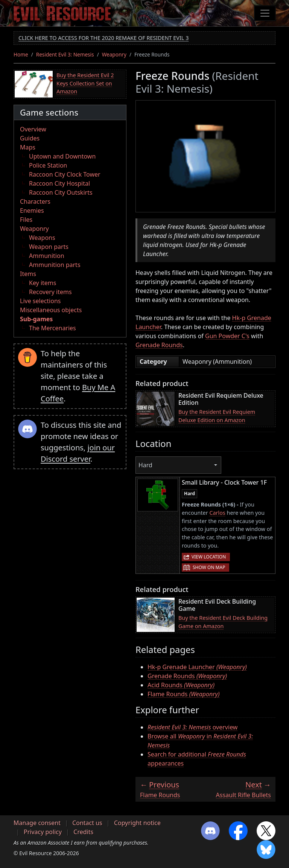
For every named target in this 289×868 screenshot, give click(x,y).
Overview (33, 129)
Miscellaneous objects (51, 310)
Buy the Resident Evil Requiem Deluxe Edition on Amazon (217, 416)
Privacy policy (43, 832)
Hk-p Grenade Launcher (197, 667)
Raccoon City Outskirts (61, 192)
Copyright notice (137, 823)
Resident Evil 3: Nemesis (65, 54)
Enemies (32, 211)
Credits (83, 832)
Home (21, 54)
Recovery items (50, 292)
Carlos (217, 513)
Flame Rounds (184, 694)
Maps (28, 147)
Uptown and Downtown (62, 156)
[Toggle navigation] (265, 13)
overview (192, 727)
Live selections (40, 301)
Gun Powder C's (227, 336)
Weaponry (114, 54)
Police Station (48, 165)
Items (28, 274)
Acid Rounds (181, 685)
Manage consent (37, 823)
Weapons (42, 238)
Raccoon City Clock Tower (65, 174)
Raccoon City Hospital (59, 183)
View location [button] (209, 557)
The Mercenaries (52, 328)
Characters (35, 201)
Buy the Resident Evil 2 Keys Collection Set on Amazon (85, 83)
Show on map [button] (209, 567)
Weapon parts (49, 247)
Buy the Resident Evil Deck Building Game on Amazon (223, 622)
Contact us (87, 823)
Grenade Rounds (159, 345)
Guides (30, 138)
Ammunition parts (55, 265)
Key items (43, 283)
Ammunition (47, 256)
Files (26, 220)
